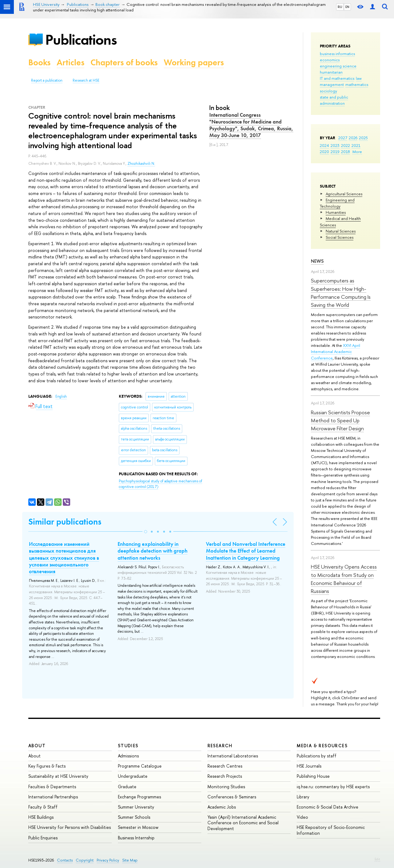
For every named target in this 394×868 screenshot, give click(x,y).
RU (340, 7)
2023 (335, 145)
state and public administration (334, 100)
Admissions (128, 756)
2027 (343, 138)
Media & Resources (322, 746)
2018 (346, 152)
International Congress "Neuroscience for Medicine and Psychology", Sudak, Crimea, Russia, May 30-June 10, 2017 (251, 125)
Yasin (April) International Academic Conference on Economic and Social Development (243, 823)
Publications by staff (317, 756)
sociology (328, 91)
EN (347, 7)
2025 (363, 138)
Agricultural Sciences (344, 194)
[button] (146, 532)
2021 (356, 145)
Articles (70, 62)
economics (330, 60)
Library (303, 797)
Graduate (127, 787)
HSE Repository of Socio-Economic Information (331, 830)
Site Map (130, 860)
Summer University (136, 807)
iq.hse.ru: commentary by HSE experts (333, 787)
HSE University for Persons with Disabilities (70, 827)
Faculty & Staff (43, 807)
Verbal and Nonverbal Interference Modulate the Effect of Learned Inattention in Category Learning (246, 551)
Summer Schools (134, 817)
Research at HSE (86, 80)
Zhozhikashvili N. (141, 164)
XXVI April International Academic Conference (336, 351)
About (37, 746)
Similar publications (65, 522)
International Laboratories (233, 756)
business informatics (337, 54)
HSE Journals (309, 766)
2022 (346, 145)
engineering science (338, 66)
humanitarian (331, 72)
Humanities (336, 212)
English (61, 396)
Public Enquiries (43, 838)
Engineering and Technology (337, 203)
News (317, 261)
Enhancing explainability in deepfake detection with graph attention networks (153, 551)
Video (302, 817)
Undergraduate (133, 776)
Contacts (65, 860)
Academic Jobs (222, 807)
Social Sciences (340, 237)
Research (220, 746)
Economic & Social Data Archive (328, 807)
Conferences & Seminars (232, 797)
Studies (128, 746)
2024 (324, 145)
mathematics (357, 84)
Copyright (85, 860)
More (357, 152)
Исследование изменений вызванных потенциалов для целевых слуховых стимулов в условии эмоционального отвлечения (64, 558)
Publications (81, 40)
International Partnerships (53, 797)
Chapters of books (124, 62)
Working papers (194, 62)
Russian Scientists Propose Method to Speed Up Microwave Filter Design (340, 420)
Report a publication (47, 80)
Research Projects (225, 776)
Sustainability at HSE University (58, 776)
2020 (324, 152)
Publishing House (313, 776)
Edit (377, 859)
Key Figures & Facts (47, 766)
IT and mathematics (337, 78)
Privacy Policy (108, 860)
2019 (335, 152)
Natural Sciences (341, 231)
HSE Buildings (41, 817)
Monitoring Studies (226, 787)
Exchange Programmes (139, 797)
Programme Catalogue (140, 766)
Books (39, 62)
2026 (353, 138)
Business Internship (136, 838)
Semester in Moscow (138, 827)
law (359, 78)
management (332, 84)
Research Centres (225, 766)
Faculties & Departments (52, 787)
